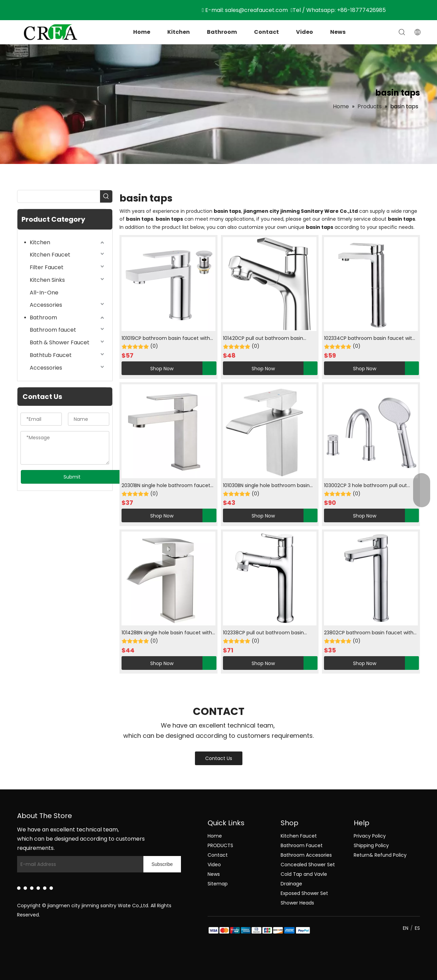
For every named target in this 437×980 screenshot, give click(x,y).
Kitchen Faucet (50, 255)
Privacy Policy (370, 836)
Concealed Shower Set (308, 865)
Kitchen (179, 32)
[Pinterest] (51, 888)
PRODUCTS (220, 845)
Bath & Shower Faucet (60, 342)
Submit (72, 477)
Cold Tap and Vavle (304, 874)
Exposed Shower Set (304, 893)
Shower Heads (297, 903)
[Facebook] (25, 888)
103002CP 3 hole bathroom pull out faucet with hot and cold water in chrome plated (365, 486)
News (338, 32)
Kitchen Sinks (47, 280)
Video (305, 32)
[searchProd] (59, 196)
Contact (266, 32)
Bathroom (222, 32)
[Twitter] (32, 888)
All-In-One (44, 293)
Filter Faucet (47, 267)
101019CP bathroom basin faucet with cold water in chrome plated (166, 339)
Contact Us (219, 758)
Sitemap (218, 884)
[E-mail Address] (87, 864)
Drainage (291, 884)
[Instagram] (45, 888)
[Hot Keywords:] (106, 196)
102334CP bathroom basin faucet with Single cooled (370, 339)
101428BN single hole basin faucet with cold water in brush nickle (167, 633)
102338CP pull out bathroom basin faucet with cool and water (263, 633)
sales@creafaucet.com (256, 10)
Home (142, 32)
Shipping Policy (371, 845)
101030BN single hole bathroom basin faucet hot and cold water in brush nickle (266, 486)
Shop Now (147, 368)
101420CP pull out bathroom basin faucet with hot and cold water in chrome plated (263, 339)
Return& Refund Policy (380, 855)
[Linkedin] (19, 888)
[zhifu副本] (213, 931)
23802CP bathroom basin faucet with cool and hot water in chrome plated (369, 633)
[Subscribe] (162, 864)
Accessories (46, 305)
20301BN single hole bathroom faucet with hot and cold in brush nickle (166, 486)
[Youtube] (38, 888)
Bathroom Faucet (302, 845)
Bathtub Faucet (51, 355)
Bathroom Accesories (306, 855)
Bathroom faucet (53, 330)
